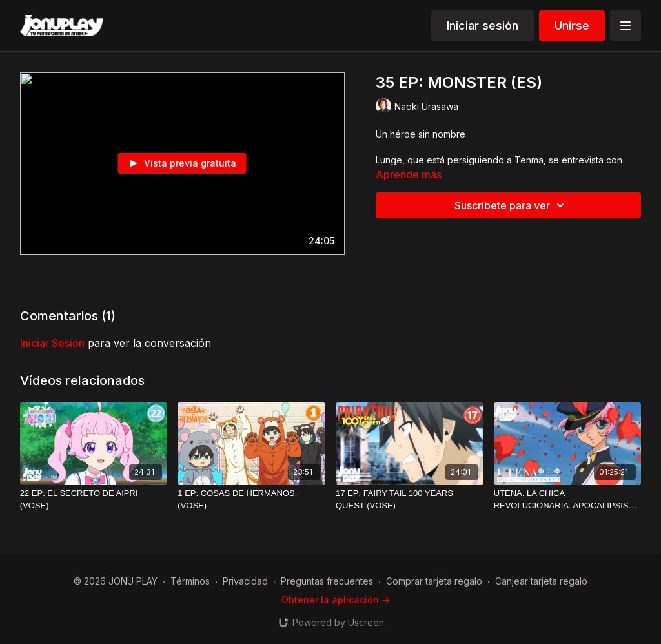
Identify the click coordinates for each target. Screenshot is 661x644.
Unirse (572, 26)
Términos (190, 581)
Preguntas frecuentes (327, 581)
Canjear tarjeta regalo (541, 581)
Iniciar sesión (483, 26)
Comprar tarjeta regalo (434, 581)
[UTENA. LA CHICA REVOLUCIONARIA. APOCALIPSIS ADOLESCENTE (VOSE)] (568, 500)
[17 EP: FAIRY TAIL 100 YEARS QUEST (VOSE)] (410, 500)
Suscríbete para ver (511, 205)
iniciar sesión (52, 343)
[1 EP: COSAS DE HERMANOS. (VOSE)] (251, 500)
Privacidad (245, 581)
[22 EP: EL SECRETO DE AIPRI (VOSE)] (94, 500)
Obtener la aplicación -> (336, 600)
